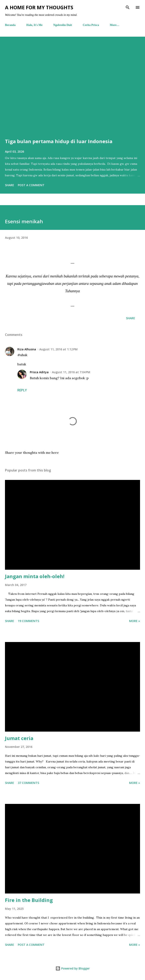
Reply (22, 390)
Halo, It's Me (34, 25)
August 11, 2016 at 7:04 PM (71, 372)
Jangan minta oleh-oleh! (35, 576)
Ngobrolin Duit (63, 25)
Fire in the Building (29, 900)
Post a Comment (31, 185)
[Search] (128, 7)
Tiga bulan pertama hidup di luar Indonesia (59, 141)
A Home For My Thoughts (39, 7)
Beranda (10, 25)
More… (115, 25)
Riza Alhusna (27, 349)
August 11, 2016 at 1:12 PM (58, 349)
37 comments (28, 783)
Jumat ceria (19, 738)
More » (135, 621)
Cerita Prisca (91, 25)
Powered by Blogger (73, 968)
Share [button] (10, 185)
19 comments (28, 621)
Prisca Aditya (39, 372)
